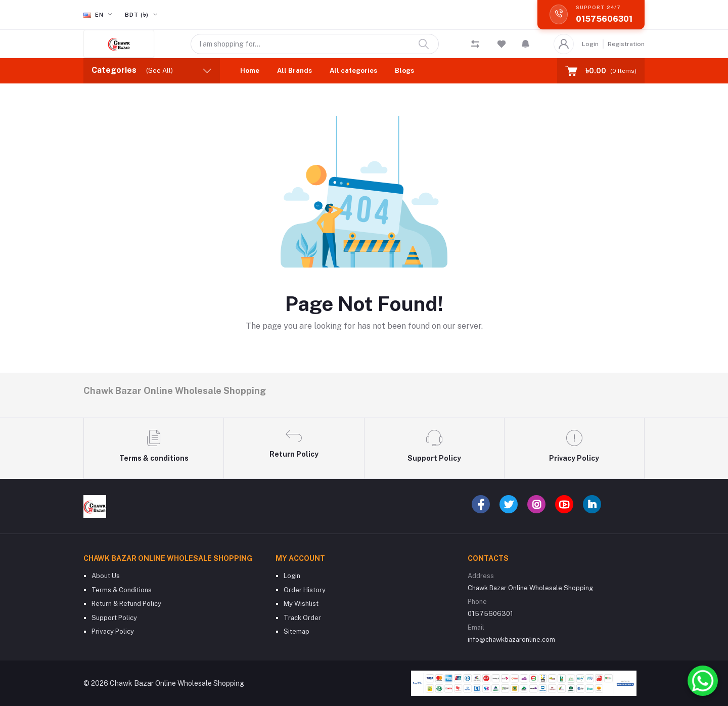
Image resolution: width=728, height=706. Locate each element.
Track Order (302, 618)
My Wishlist (301, 604)
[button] (526, 44)
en (95, 15)
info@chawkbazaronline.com (511, 639)
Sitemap (297, 631)
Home (250, 71)
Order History (305, 590)
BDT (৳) (138, 15)
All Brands (294, 71)
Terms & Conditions (122, 590)
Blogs (404, 71)
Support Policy (114, 618)
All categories (353, 71)
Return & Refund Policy (126, 604)
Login (590, 44)
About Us (106, 576)
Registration (626, 44)
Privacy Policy (113, 631)
